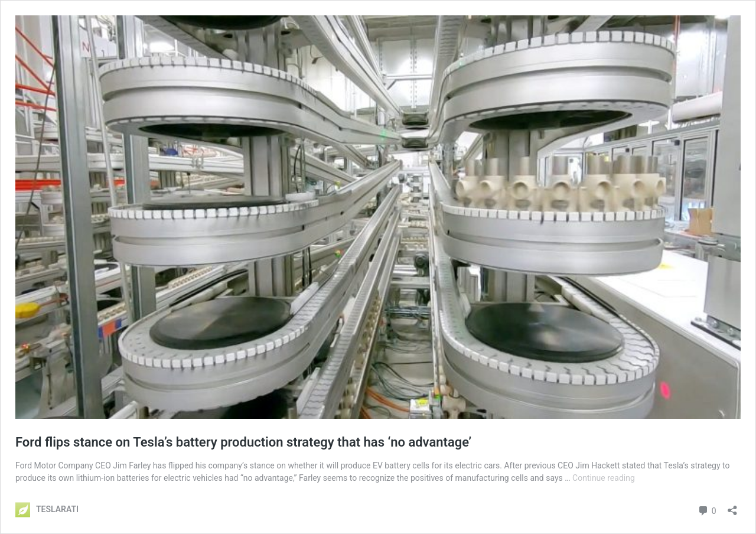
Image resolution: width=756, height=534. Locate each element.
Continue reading (604, 478)
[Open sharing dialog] (732, 507)
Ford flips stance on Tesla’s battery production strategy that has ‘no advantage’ (243, 442)
